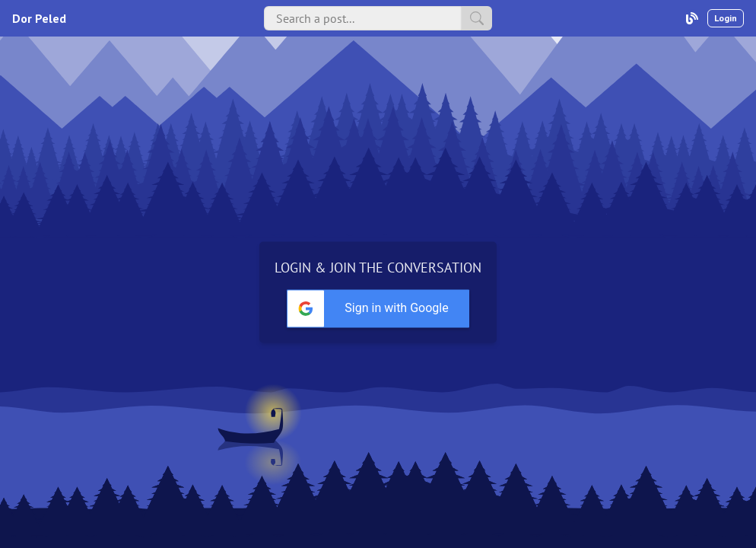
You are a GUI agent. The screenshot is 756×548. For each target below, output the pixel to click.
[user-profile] (692, 18)
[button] (378, 309)
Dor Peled (39, 18)
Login (726, 18)
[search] (477, 18)
